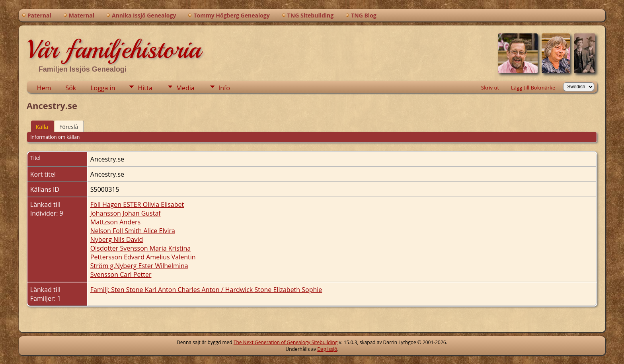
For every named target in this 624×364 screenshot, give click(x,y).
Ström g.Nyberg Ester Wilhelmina (139, 266)
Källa (42, 127)
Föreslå (69, 127)
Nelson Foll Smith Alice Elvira (133, 231)
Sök (71, 88)
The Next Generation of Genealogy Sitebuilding (286, 342)
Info (224, 88)
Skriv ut (490, 88)
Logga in (103, 88)
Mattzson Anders (115, 222)
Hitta (145, 88)
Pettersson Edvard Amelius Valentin (143, 257)
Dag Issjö (327, 349)
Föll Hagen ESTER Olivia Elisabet (137, 204)
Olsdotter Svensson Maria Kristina (140, 248)
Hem (44, 88)
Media (185, 88)
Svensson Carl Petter (121, 274)
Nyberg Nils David (117, 239)
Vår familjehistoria (114, 49)
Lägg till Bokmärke (533, 88)
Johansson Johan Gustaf (126, 213)
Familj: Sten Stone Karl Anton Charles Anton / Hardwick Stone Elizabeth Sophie (206, 290)
